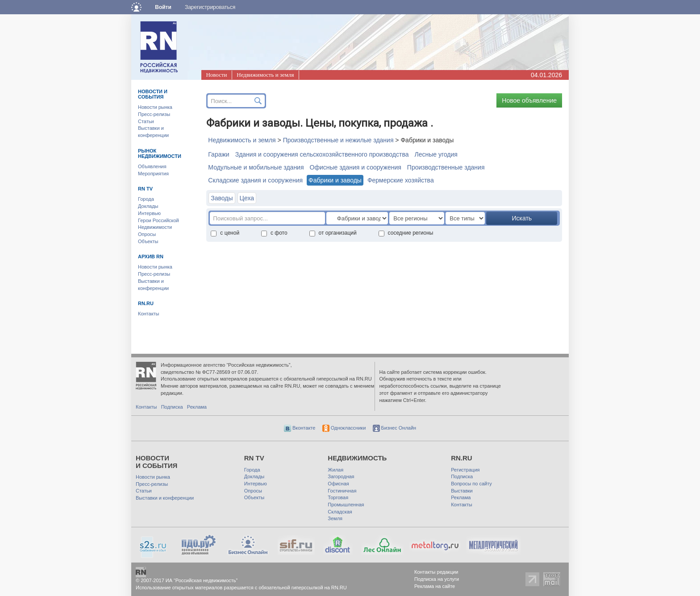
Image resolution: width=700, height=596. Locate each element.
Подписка (172, 407)
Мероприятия (153, 174)
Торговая (338, 497)
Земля (335, 518)
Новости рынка (155, 107)
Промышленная (346, 505)
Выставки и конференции (165, 498)
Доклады (148, 206)
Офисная (338, 484)
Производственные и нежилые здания (338, 140)
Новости (216, 75)
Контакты (149, 314)
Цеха (247, 198)
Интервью (149, 213)
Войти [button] (163, 7)
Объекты (148, 241)
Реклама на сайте (435, 586)
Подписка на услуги (437, 579)
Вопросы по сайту (471, 484)
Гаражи (219, 154)
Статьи (146, 121)
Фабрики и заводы (335, 180)
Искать (522, 218)
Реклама (197, 407)
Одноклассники (344, 428)
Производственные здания (446, 167)
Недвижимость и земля (265, 75)
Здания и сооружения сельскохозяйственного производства (322, 154)
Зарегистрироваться (210, 7)
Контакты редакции (436, 572)
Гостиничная (342, 491)
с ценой (225, 233)
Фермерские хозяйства (401, 180)
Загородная (341, 476)
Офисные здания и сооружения (356, 167)
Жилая (335, 470)
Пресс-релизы (154, 114)
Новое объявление (529, 100)
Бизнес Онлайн (395, 428)
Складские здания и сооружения (255, 180)
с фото (274, 233)
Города (146, 199)
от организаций (333, 233)
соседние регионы (406, 233)
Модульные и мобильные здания (256, 167)
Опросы (147, 234)
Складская (340, 512)
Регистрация (465, 470)
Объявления (152, 166)
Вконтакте (300, 428)
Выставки (462, 491)
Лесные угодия (436, 154)
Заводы (222, 198)
